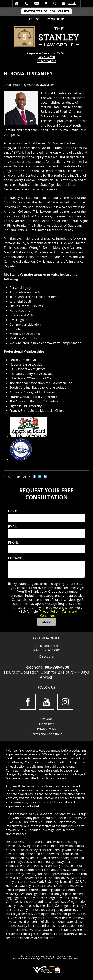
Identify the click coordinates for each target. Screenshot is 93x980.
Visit (46, 3)
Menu (72, 3)
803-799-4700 (46, 61)
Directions (46, 657)
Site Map (47, 719)
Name (12, 511)
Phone (13, 542)
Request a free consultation (47, 53)
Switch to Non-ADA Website (46, 11)
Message (15, 558)
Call (26, 3)
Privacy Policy (49, 612)
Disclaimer (46, 724)
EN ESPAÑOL (46, 57)
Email (36, 3)
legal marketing (43, 959)
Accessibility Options (47, 19)
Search (55, 3)
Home (17, 3)
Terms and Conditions (46, 734)
